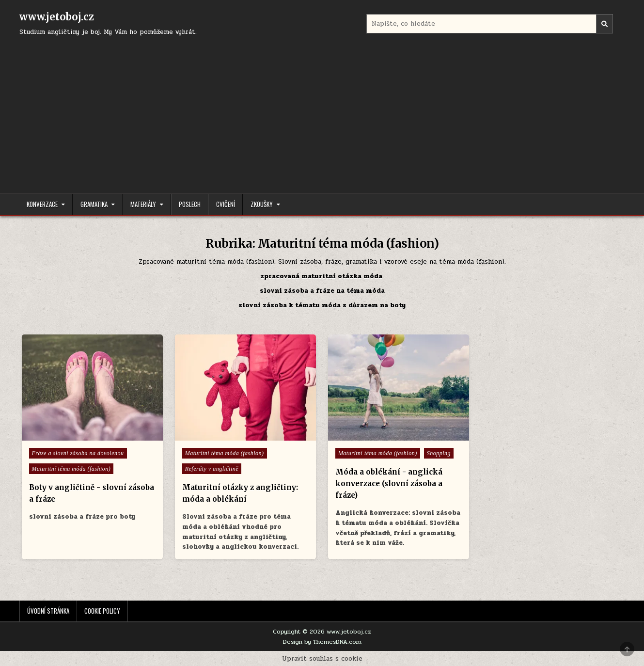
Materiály (143, 204)
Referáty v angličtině (212, 469)
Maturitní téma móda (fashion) (71, 469)
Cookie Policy (102, 611)
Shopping (439, 453)
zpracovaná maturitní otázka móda (322, 276)
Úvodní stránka (48, 611)
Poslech (190, 204)
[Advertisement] (322, 111)
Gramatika (94, 204)
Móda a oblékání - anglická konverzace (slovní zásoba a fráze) (389, 484)
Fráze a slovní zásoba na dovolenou (78, 453)
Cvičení (226, 204)
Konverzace (42, 204)
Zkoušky (262, 204)
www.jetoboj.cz (57, 17)
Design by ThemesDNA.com (322, 642)
